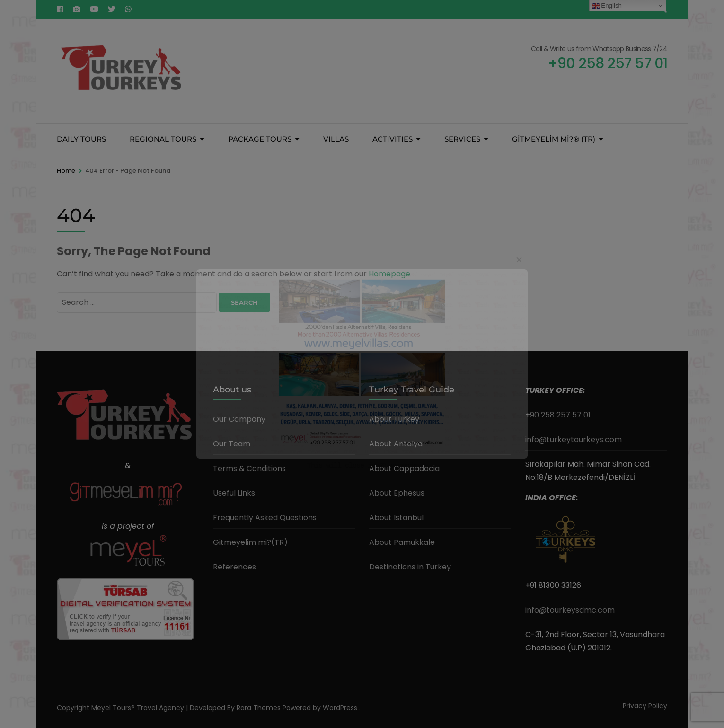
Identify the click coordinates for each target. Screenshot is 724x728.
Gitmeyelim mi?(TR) (250, 542)
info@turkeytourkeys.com (574, 439)
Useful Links (234, 493)
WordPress (340, 708)
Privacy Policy (645, 706)
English (607, 6)
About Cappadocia (404, 468)
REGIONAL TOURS (163, 139)
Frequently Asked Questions (265, 518)
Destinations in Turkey (410, 567)
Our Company (239, 419)
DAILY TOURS (81, 139)
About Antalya (396, 444)
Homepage (389, 274)
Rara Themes (259, 708)
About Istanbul (396, 518)
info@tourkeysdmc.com (570, 610)
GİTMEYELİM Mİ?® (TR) (554, 139)
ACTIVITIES (393, 139)
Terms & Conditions (249, 468)
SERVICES (462, 139)
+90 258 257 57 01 (558, 415)
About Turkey (394, 419)
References (234, 567)
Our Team (232, 444)
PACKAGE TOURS (260, 139)
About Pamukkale (402, 542)
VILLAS (336, 139)
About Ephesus (397, 493)
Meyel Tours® (114, 708)
